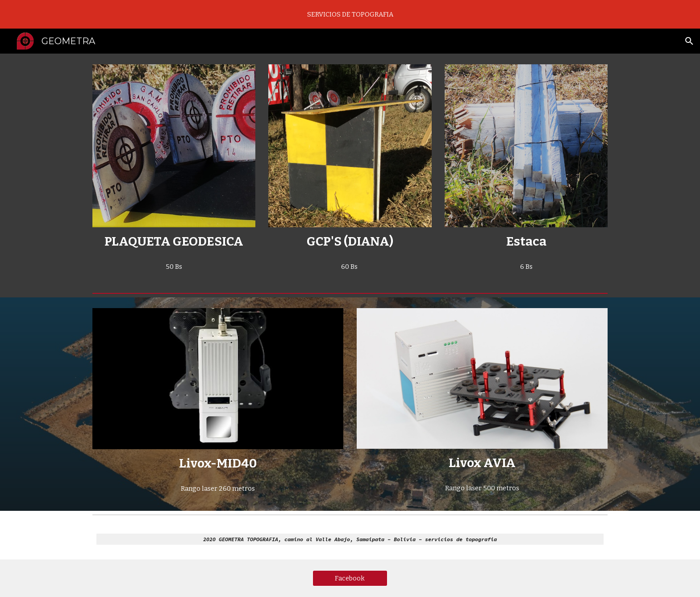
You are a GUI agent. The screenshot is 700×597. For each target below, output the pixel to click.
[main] (174, 241)
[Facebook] (350, 578)
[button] (689, 41)
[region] (350, 14)
